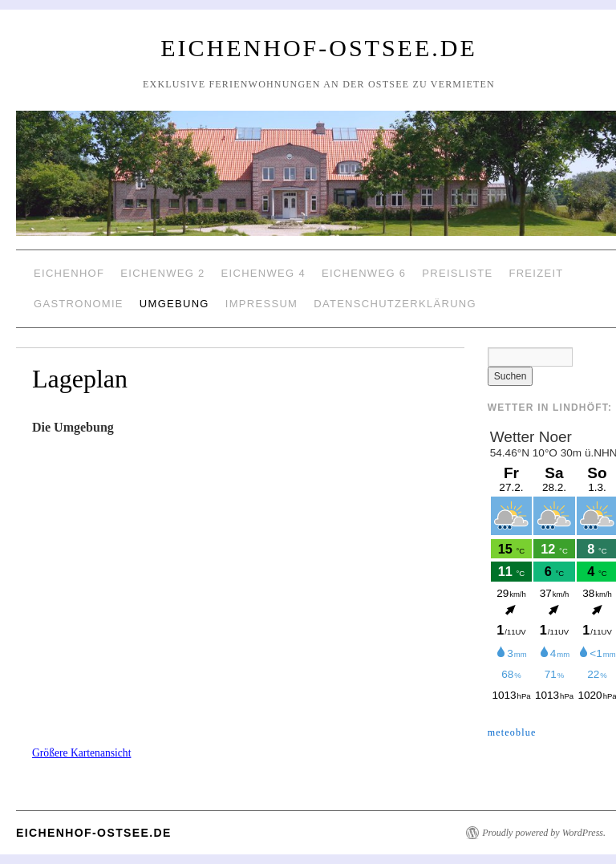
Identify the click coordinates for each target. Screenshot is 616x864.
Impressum (261, 304)
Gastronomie (79, 304)
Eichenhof (69, 273)
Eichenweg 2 (162, 273)
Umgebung (174, 304)
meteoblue (512, 732)
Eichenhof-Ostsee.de (319, 48)
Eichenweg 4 (263, 273)
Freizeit (536, 273)
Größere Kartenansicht (81, 753)
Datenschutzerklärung (395, 304)
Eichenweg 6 (364, 273)
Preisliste (457, 273)
